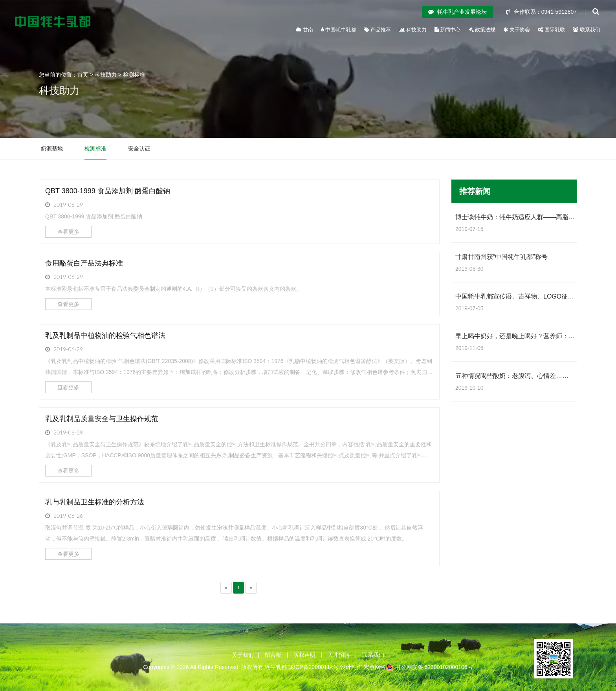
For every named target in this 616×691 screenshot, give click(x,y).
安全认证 (139, 148)
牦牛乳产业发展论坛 (457, 12)
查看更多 (68, 232)
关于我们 (243, 655)
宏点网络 (375, 667)
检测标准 (134, 75)
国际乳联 (552, 30)
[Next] (251, 588)
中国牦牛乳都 (338, 30)
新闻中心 (448, 30)
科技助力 (413, 30)
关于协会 (517, 30)
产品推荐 (378, 30)
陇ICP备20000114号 (313, 667)
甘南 (304, 30)
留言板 (273, 655)
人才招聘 (339, 655)
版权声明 (304, 655)
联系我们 (587, 30)
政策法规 (482, 30)
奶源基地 (52, 148)
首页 (83, 75)
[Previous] (226, 588)
